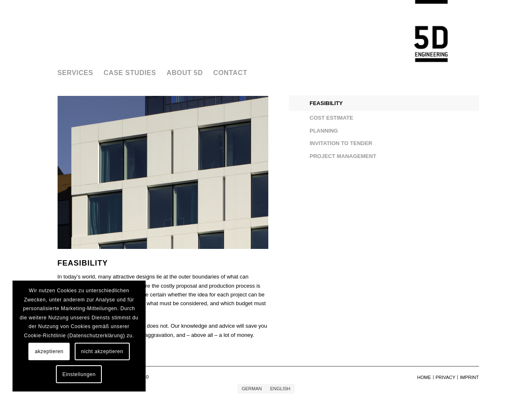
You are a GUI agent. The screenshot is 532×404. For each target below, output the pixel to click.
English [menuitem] (280, 389)
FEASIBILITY (326, 103)
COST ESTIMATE (331, 118)
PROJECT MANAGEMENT (343, 156)
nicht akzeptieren (102, 351)
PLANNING (324, 131)
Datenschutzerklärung (96, 336)
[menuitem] (81, 73)
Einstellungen (79, 374)
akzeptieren (49, 351)
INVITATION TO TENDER (341, 143)
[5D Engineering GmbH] (431, 31)
